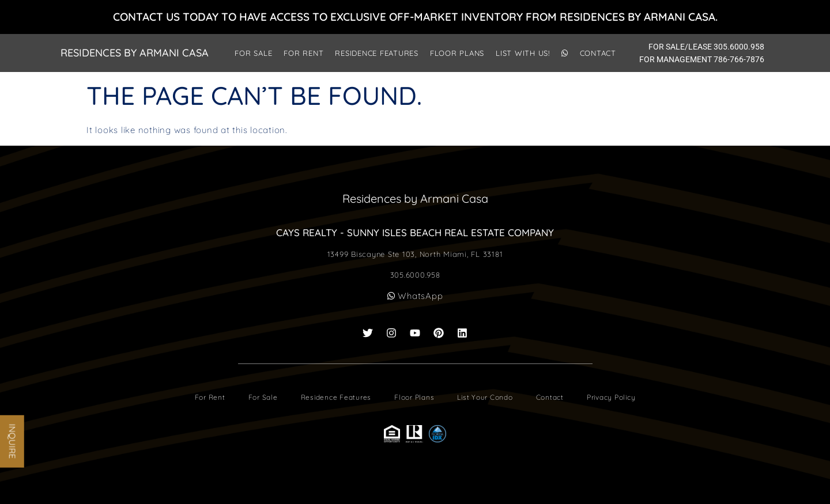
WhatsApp (415, 296)
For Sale (253, 53)
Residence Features (377, 53)
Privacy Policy (611, 397)
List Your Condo (485, 397)
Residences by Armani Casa (135, 53)
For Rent (303, 53)
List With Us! (523, 53)
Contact (598, 53)
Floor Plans (457, 53)
